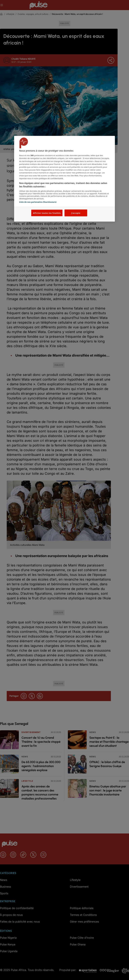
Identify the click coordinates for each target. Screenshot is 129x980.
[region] (64, 179)
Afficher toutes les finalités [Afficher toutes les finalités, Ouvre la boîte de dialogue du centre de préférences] (47, 213)
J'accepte (76, 213)
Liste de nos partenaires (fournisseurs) (38, 202)
